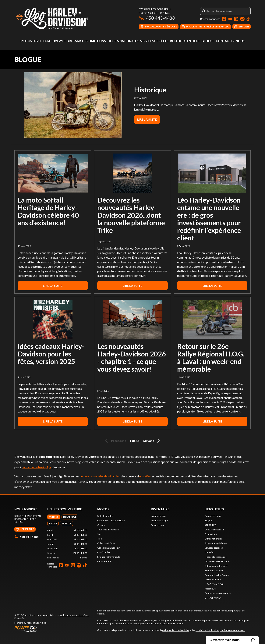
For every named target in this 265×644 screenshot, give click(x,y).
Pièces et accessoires (216, 557)
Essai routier (104, 552)
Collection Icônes (106, 543)
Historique (150, 90)
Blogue (208, 41)
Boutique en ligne (185, 41)
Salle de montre (105, 516)
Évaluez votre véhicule (109, 557)
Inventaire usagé (159, 520)
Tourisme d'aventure (108, 530)
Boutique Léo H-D (214, 570)
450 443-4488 (157, 18)
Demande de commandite (218, 593)
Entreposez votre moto (216, 566)
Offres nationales (123, 41)
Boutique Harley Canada (217, 575)
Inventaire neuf (159, 516)
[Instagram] (236, 19)
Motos (26, 41)
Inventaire (42, 41)
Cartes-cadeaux (213, 580)
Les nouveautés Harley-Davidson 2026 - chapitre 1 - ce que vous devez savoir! (132, 358)
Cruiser (101, 525)
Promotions (95, 41)
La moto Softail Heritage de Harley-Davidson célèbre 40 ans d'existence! (48, 211)
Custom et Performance (217, 561)
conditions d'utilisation (207, 630)
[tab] (54, 517)
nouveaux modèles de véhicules (100, 476)
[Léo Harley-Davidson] (62, 18)
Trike (100, 539)
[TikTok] (248, 19)
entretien (145, 476)
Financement (104, 561)
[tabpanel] (67, 544)
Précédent (115, 441)
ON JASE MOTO (213, 598)
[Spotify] (242, 19)
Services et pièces (154, 41)
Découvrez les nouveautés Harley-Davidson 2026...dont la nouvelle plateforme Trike (131, 215)
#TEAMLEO (211, 525)
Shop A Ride (40, 623)
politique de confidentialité (176, 630)
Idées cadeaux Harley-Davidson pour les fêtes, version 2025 (51, 354)
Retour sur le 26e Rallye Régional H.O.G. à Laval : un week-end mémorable (211, 358)
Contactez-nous (230, 41)
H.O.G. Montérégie (214, 584)
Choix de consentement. (232, 630)
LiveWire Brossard (68, 41)
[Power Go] (53, 629)
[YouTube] (230, 19)
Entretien (209, 552)
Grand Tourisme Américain (111, 520)
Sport (100, 534)
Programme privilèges (216, 543)
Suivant (152, 441)
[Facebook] (224, 19)
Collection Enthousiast (109, 548)
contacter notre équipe (36, 467)
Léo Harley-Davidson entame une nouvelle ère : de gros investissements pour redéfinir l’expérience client (209, 219)
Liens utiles (214, 509)
